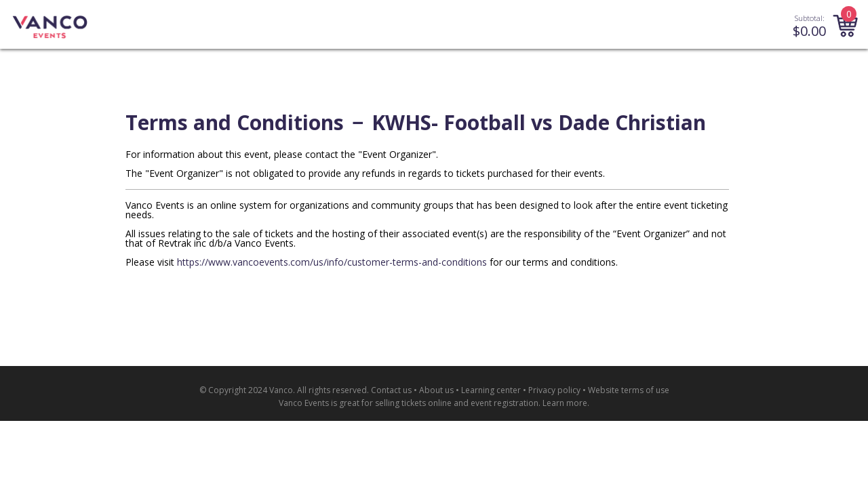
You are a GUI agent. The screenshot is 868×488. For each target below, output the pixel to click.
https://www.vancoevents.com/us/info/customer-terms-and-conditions (332, 262)
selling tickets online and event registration (457, 403)
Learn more (565, 403)
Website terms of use (629, 390)
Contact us (391, 390)
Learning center (491, 390)
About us (436, 390)
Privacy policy (554, 390)
